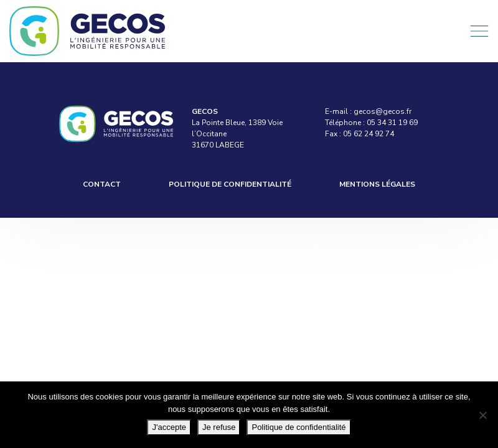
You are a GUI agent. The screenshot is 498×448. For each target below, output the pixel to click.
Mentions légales (377, 184)
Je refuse (219, 427)
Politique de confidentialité (230, 184)
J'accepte (169, 427)
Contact (102, 184)
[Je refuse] (482, 415)
